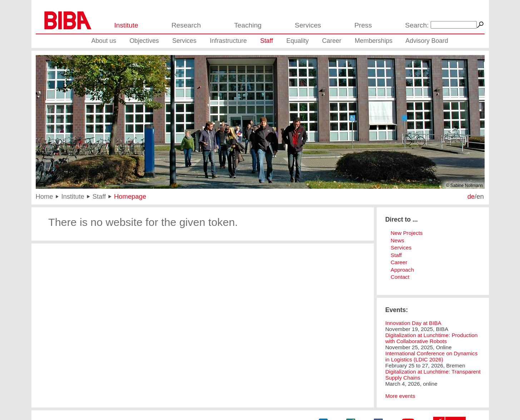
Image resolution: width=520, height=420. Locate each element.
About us (104, 41)
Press (363, 25)
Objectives (144, 41)
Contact (400, 277)
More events (400, 396)
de (471, 196)
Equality (298, 41)
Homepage (130, 196)
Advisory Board (427, 41)
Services (308, 25)
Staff (267, 41)
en (480, 196)
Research (186, 25)
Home (44, 196)
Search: (417, 25)
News (397, 240)
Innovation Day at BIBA (413, 323)
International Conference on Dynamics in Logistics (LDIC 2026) (431, 356)
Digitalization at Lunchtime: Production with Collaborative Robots (431, 338)
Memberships (374, 41)
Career (332, 41)
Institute (126, 25)
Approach (402, 270)
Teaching (248, 25)
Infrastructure (228, 41)
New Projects (407, 233)
